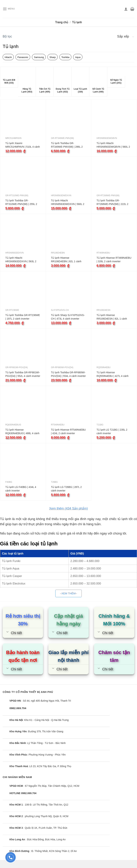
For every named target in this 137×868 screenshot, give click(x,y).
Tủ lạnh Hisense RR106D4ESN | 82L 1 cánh (112, 317)
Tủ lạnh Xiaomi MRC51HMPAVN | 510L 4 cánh (23, 145)
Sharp (53, 57)
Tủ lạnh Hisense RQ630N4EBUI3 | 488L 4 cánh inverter (22, 432)
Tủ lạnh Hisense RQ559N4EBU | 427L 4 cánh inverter (112, 374)
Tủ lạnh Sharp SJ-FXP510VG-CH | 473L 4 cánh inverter (68, 317)
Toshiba (65, 57)
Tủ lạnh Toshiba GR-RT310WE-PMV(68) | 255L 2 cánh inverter (21, 202)
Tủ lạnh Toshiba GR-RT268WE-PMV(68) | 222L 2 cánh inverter (112, 202)
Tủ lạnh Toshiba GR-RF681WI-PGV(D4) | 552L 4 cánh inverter (23, 374)
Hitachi (8, 57)
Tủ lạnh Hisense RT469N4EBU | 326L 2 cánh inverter (114, 260)
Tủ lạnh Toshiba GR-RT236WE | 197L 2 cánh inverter (23, 317)
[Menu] (10, 9)
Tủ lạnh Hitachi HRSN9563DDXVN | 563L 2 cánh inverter (21, 260)
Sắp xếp (123, 36)
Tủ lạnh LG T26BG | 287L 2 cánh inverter (66, 489)
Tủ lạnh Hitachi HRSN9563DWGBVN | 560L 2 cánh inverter (113, 145)
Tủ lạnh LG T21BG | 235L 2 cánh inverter (112, 432)
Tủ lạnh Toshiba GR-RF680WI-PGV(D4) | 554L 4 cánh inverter (68, 374)
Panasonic (23, 57)
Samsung (39, 57)
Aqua (78, 57)
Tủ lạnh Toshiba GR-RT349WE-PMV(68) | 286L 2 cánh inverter (67, 145)
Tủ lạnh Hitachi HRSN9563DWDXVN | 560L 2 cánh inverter (68, 202)
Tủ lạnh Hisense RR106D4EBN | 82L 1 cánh (66, 260)
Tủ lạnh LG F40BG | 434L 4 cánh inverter (21, 489)
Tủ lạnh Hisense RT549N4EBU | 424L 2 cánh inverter (68, 432)
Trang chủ (62, 22)
